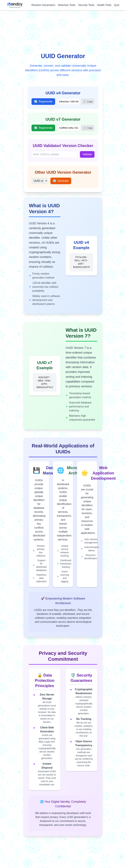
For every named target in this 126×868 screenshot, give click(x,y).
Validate (87, 154)
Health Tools (104, 5)
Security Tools (86, 5)
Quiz (117, 5)
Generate (61, 181)
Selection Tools (67, 5)
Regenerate (43, 102)
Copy (88, 102)
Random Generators (43, 5)
